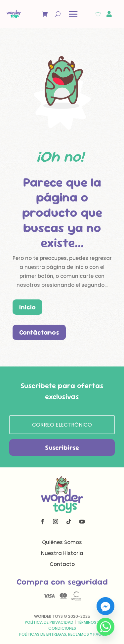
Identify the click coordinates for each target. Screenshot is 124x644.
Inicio (27, 307)
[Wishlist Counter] (98, 14)
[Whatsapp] (105, 627)
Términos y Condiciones (74, 625)
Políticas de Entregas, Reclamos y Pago (62, 634)
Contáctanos (39, 332)
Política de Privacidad (49, 622)
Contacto (62, 564)
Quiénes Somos (62, 542)
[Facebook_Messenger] (105, 606)
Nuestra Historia (62, 553)
